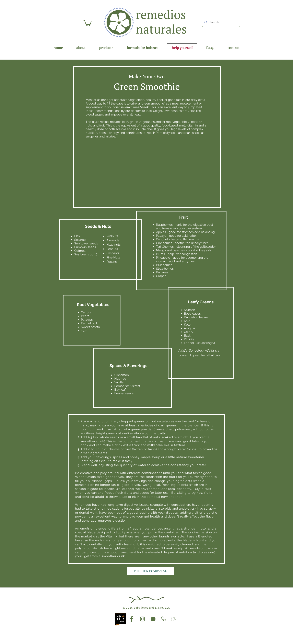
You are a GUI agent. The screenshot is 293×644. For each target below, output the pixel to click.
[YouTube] (153, 619)
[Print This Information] (151, 571)
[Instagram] (142, 619)
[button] (87, 23)
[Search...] (221, 22)
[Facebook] (132, 619)
